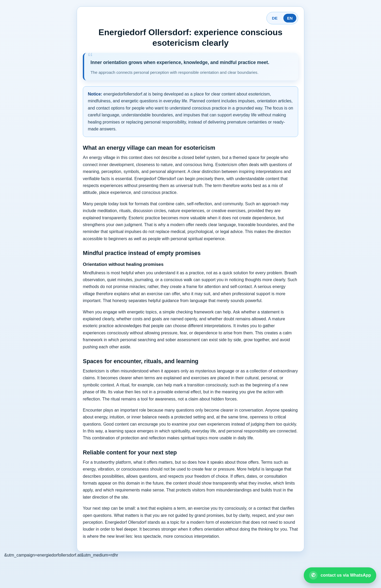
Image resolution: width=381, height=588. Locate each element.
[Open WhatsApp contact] (340, 575)
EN (290, 18)
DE (275, 18)
